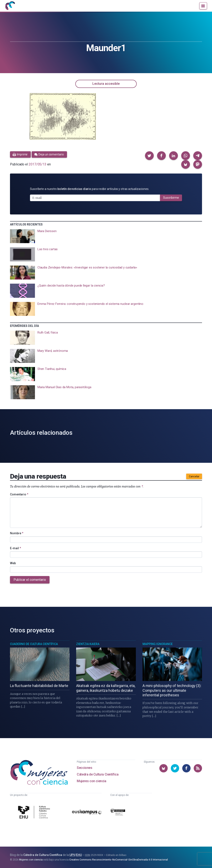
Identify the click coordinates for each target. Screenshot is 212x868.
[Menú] (203, 6)
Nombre (17, 533)
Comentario (19, 494)
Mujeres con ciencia (91, 781)
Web (13, 563)
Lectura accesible (106, 84)
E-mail (15, 548)
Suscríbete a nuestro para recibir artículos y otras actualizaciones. (89, 189)
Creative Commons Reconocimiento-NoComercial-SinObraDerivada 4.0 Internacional (119, 860)
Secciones (84, 768)
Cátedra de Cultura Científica (98, 774)
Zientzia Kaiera (88, 644)
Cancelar (194, 476)
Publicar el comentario (30, 580)
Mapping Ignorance (158, 644)
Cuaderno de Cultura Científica (34, 644)
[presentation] (106, 236)
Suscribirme (171, 198)
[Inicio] (10, 6)
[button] (149, 156)
